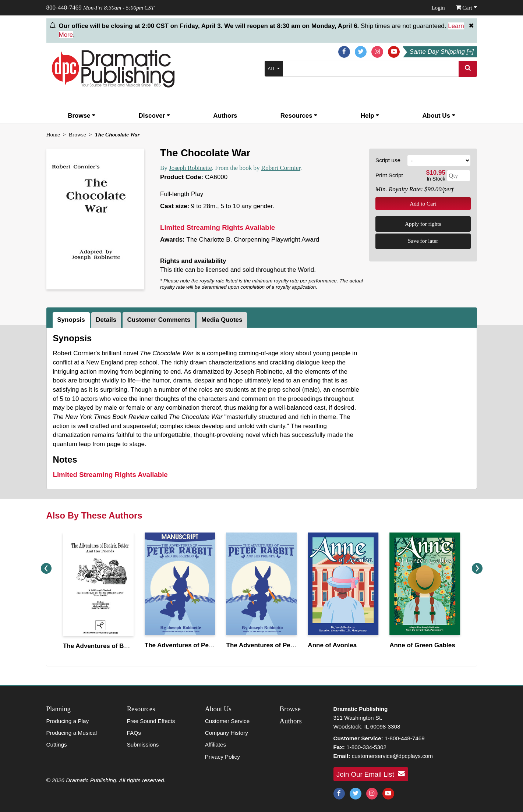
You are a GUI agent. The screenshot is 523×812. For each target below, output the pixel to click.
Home (53, 134)
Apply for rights (423, 224)
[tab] (72, 320)
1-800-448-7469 (405, 738)
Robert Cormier (281, 168)
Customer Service (227, 721)
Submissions (143, 745)
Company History (227, 733)
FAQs (134, 733)
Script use (388, 160)
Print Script (389, 175)
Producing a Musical (72, 733)
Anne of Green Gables (422, 645)
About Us (439, 116)
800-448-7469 (64, 8)
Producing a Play (68, 721)
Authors (225, 116)
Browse (82, 116)
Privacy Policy (222, 757)
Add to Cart (423, 204)
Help (370, 116)
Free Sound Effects (151, 721)
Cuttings (57, 745)
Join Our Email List (371, 774)
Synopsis (71, 320)
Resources (299, 116)
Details (106, 320)
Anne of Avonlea (332, 645)
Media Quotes (222, 320)
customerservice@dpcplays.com (392, 756)
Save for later (423, 241)
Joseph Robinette (190, 168)
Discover (155, 116)
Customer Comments (159, 320)
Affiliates (216, 745)
